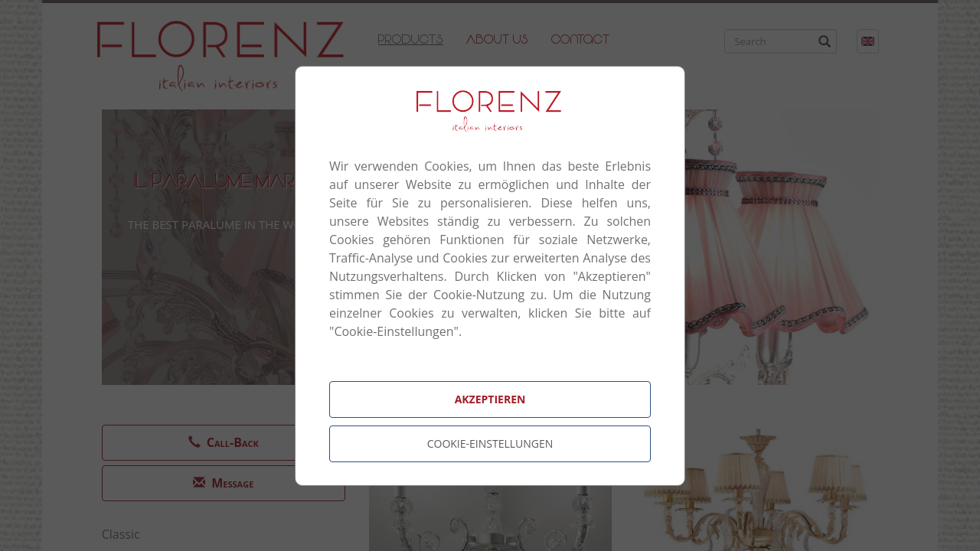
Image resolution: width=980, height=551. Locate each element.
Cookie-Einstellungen (490, 443)
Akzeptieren (490, 399)
